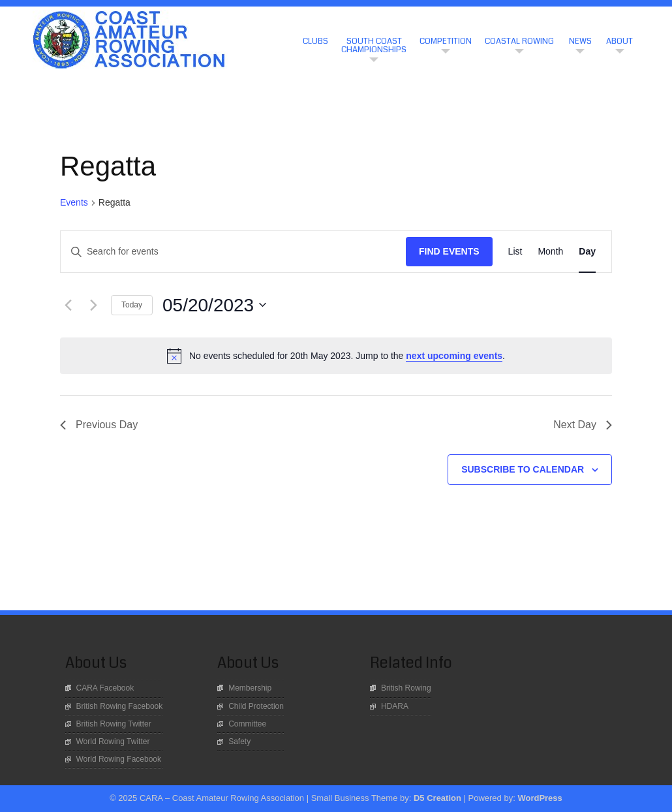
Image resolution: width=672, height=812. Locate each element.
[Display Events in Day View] (587, 252)
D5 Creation (437, 798)
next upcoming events (454, 356)
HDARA (395, 706)
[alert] (336, 356)
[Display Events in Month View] (550, 252)
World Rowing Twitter (113, 742)
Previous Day (99, 425)
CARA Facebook (105, 688)
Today (132, 305)
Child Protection (256, 706)
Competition (446, 41)
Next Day (583, 425)
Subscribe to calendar (523, 469)
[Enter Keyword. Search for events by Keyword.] (233, 252)
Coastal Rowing (519, 41)
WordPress (540, 798)
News (580, 41)
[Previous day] (68, 305)
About (619, 41)
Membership (250, 688)
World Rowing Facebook (119, 759)
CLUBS (315, 41)
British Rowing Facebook (120, 706)
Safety (239, 742)
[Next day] (93, 305)
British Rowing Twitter (114, 724)
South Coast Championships (374, 45)
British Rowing (406, 688)
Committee (247, 724)
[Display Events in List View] (515, 252)
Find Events (449, 251)
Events (74, 202)
